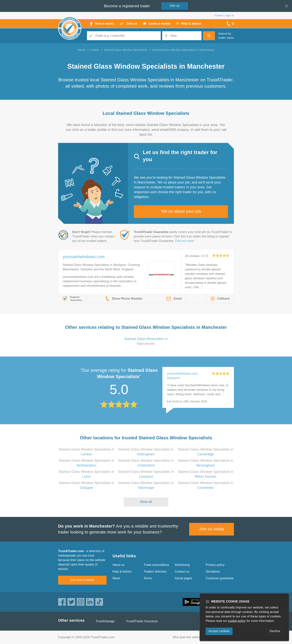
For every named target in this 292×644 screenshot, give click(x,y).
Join (175, 6)
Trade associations (156, 565)
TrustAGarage (105, 621)
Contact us (182, 572)
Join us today (212, 529)
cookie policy (237, 621)
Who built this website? (188, 637)
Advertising (182, 565)
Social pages (183, 578)
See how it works (82, 580)
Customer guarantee (220, 578)
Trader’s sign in (224, 15)
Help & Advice (122, 572)
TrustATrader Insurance (142, 621)
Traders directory (155, 572)
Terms (148, 578)
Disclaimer (213, 572)
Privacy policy (215, 565)
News (116, 578)
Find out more (185, 241)
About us (119, 565)
